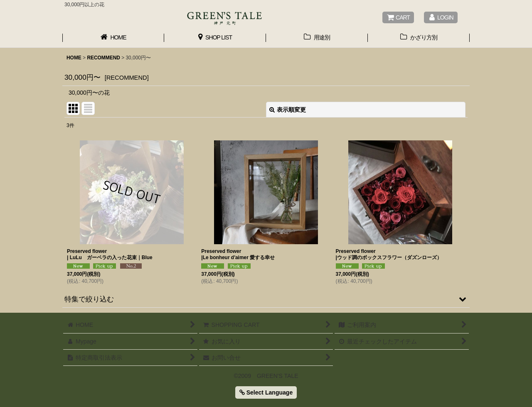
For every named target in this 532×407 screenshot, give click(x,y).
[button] (266, 299)
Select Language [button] (266, 392)
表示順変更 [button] (288, 110)
